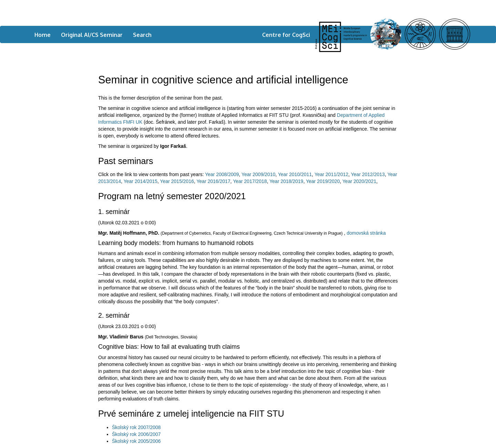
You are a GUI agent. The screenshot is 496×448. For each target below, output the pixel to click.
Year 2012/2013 (368, 174)
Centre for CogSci (286, 35)
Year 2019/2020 (323, 181)
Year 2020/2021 (359, 181)
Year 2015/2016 (177, 181)
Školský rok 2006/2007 (136, 434)
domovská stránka (366, 233)
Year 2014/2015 (141, 181)
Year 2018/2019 (286, 181)
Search (142, 35)
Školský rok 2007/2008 (136, 427)
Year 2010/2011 (295, 174)
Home (43, 35)
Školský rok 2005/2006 (136, 441)
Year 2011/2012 (331, 174)
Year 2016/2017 (214, 181)
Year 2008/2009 (222, 174)
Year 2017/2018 (250, 181)
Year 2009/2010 (258, 174)
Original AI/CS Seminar (92, 35)
